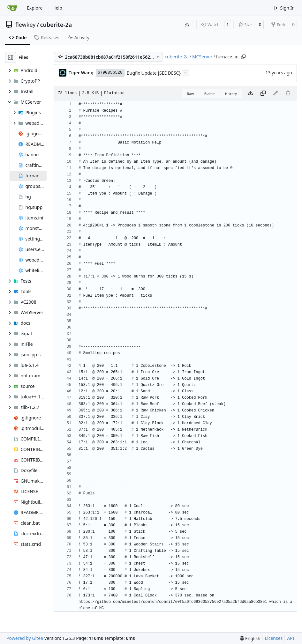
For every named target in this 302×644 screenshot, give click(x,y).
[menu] (250, 638)
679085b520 (110, 73)
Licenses (274, 638)
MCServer (202, 57)
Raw (191, 94)
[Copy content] (263, 93)
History (231, 94)
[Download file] (251, 93)
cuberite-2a (56, 25)
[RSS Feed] (187, 25)
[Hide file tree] (11, 57)
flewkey (25, 25)
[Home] (12, 8)
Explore (35, 8)
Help (57, 8)
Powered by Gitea (25, 638)
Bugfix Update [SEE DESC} (154, 73)
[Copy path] (243, 57)
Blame (210, 94)
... (185, 72)
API (291, 638)
